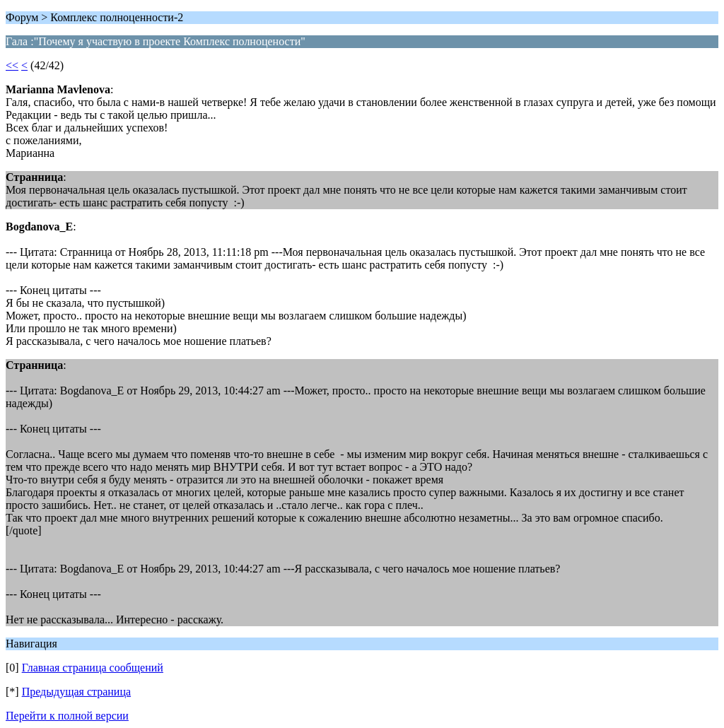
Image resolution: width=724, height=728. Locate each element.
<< (12, 65)
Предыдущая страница (76, 692)
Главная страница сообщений (93, 668)
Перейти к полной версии (67, 716)
